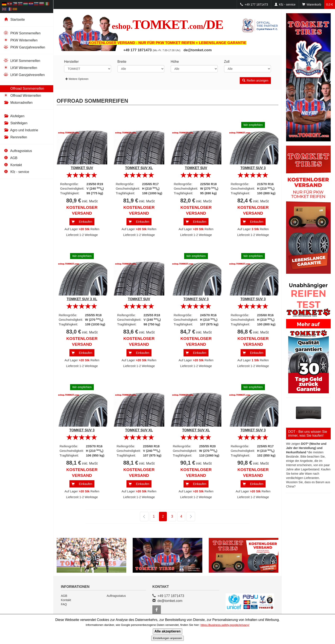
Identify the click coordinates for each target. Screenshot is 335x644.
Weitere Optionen (77, 79)
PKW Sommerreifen (22, 33)
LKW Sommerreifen (22, 61)
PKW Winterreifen (20, 40)
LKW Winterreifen (20, 68)
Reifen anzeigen (255, 80)
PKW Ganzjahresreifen (24, 47)
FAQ (64, 604)
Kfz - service (16, 172)
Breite (122, 62)
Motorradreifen (18, 103)
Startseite (14, 20)
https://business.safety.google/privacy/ (225, 625)
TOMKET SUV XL (139, 168)
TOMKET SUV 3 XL (82, 299)
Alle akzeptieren (167, 631)
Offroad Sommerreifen (24, 88)
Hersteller (71, 62)
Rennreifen (15, 137)
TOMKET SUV (82, 168)
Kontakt (13, 165)
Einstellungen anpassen (167, 638)
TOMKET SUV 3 (253, 168)
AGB (10, 158)
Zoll (227, 62)
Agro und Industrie (21, 130)
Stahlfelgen (15, 123)
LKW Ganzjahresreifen (24, 75)
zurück (144, 517)
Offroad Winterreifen (22, 95)
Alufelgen (14, 116)
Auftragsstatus (18, 151)
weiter (188, 517)
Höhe (175, 62)
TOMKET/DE (168, 25)
